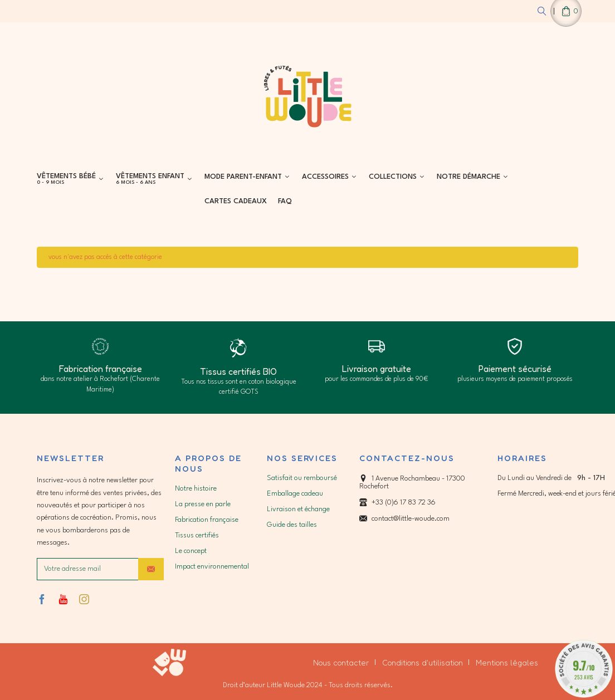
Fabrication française (207, 520)
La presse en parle (203, 504)
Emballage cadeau (295, 494)
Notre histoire (196, 489)
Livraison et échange (298, 509)
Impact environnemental (212, 567)
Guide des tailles (292, 525)
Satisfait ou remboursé (302, 478)
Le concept (191, 551)
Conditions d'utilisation (423, 662)
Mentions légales (507, 662)
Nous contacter (341, 662)
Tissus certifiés (197, 535)
